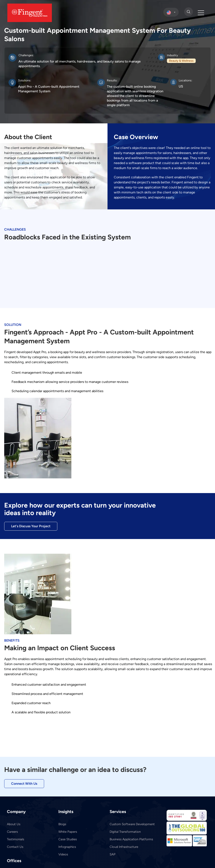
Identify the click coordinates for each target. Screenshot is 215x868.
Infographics (67, 847)
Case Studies (68, 839)
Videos (63, 854)
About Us (14, 824)
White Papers (68, 832)
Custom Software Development (132, 824)
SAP (113, 854)
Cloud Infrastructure (124, 847)
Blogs (62, 824)
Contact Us (15, 847)
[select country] (171, 12)
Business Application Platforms (131, 839)
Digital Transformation (125, 832)
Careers (12, 832)
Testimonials (16, 839)
